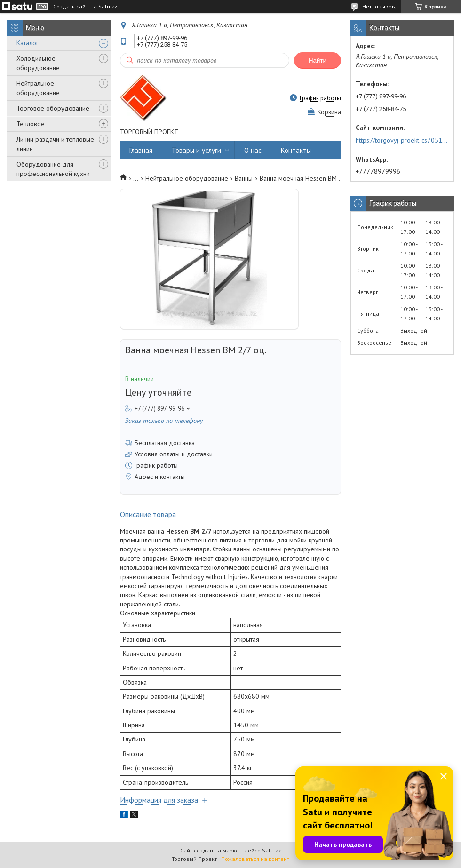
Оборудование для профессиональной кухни (53, 169)
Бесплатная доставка (165, 443)
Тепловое (31, 124)
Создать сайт (71, 7)
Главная (141, 150)
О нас (253, 150)
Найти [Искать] (318, 60)
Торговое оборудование (53, 108)
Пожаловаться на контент (255, 859)
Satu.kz (271, 850)
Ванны (244, 178)
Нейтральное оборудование (38, 88)
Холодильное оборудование (38, 63)
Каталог (28, 43)
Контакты (296, 150)
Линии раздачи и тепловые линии (55, 144)
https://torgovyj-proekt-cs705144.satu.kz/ (401, 140)
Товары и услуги (196, 150)
